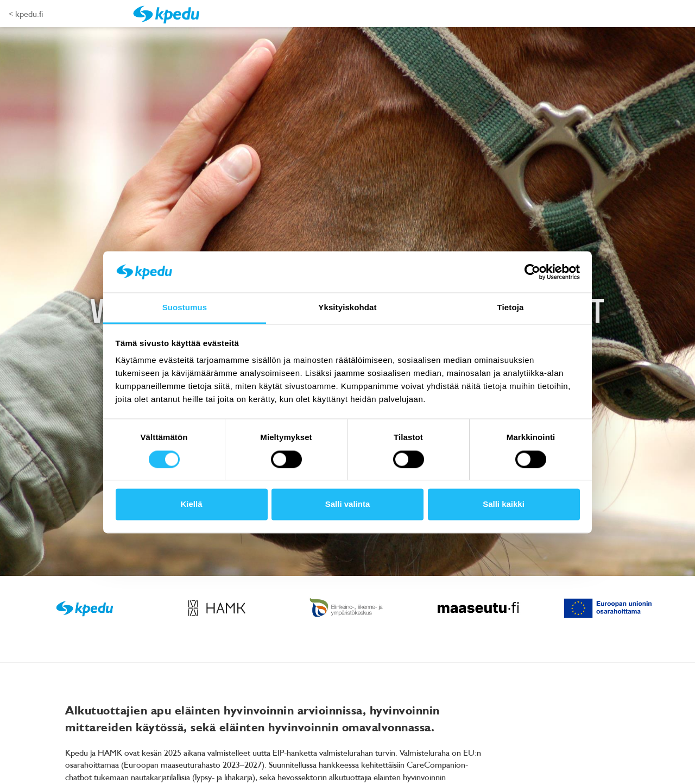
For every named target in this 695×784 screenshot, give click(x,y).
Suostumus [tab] (185, 308)
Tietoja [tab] (511, 308)
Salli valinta (348, 504)
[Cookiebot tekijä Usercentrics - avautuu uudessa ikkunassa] (532, 272)
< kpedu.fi (26, 14)
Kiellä (191, 504)
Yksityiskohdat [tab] (347, 308)
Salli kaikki (504, 504)
